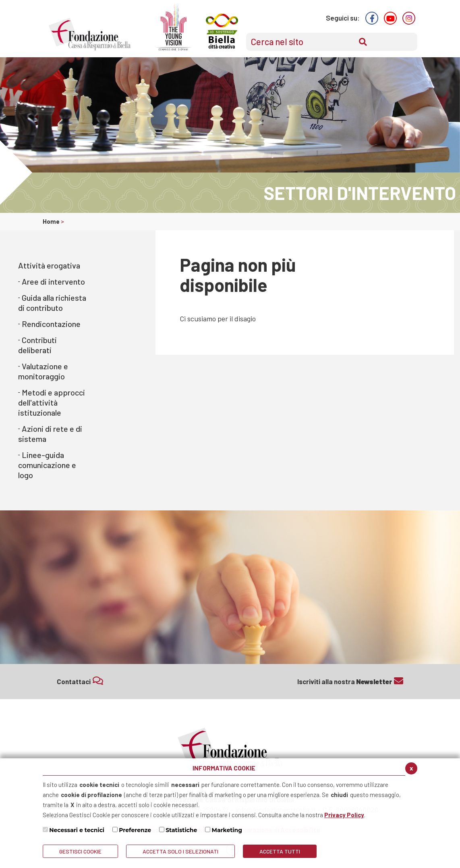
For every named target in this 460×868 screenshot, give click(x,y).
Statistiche (181, 830)
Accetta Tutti (280, 851)
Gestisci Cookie (80, 851)
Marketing (227, 830)
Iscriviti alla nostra (350, 681)
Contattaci (80, 681)
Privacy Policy (344, 815)
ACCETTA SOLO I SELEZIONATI (180, 851)
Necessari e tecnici (77, 830)
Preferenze (135, 830)
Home (52, 221)
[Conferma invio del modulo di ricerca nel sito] (363, 42)
